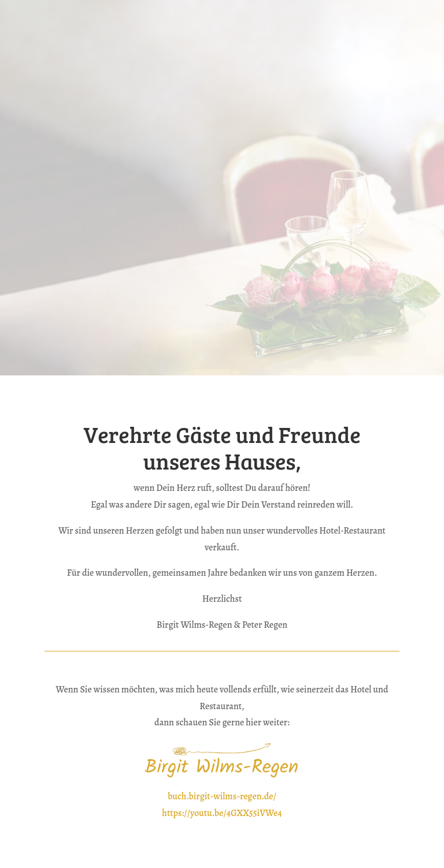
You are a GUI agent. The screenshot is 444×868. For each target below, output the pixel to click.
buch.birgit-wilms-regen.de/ (222, 796)
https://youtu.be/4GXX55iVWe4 (222, 813)
